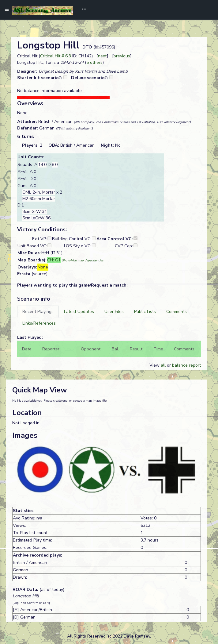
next (102, 56)
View (155, 365)
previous (122, 56)
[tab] (38, 312)
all (163, 365)
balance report (186, 365)
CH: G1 (54, 260)
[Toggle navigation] (82, 10)
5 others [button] (94, 62)
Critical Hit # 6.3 (56, 56)
